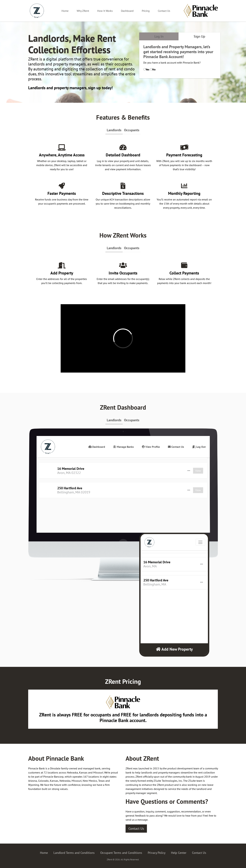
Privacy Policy (157, 853)
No (154, 69)
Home (65, 11)
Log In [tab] (159, 36)
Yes (147, 69)
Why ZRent (83, 11)
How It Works (105, 11)
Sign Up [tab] (199, 36)
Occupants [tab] (132, 130)
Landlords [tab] (114, 130)
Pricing (146, 11)
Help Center (179, 853)
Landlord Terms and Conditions (74, 853)
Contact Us (164, 11)
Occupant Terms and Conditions (121, 853)
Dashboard (127, 11)
